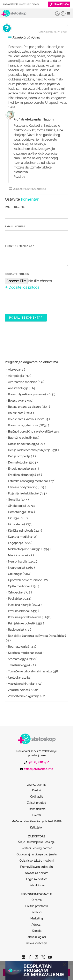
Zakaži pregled (37, 788)
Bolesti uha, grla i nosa (23, 425)
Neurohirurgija (18, 562)
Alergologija (16, 376)
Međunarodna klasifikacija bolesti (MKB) (36, 807)
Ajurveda (14, 370)
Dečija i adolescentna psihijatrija (29, 450)
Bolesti (36, 800)
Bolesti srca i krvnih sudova (26, 419)
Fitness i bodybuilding (23, 487)
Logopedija (15, 543)
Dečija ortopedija (19, 456)
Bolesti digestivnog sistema (26, 394)
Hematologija (17, 512)
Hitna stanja (16, 524)
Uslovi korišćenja (36, 929)
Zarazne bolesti (18, 690)
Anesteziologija (18, 388)
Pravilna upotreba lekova (25, 617)
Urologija (14, 678)
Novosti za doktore (37, 858)
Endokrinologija (18, 469)
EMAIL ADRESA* (16, 226)
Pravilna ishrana (18, 611)
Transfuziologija (18, 665)
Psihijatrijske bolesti (21, 623)
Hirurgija (13, 518)
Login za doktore (37, 865)
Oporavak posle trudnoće (25, 580)
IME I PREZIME (15, 207)
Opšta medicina (18, 586)
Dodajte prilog (17, 274)
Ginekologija (16, 506)
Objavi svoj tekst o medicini (36, 846)
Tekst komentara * (19, 246)
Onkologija (15, 574)
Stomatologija (17, 659)
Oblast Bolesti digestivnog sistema (27, 189)
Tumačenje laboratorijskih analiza (30, 671)
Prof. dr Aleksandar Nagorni (34, 119)
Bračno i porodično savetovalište (30, 432)
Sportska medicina (20, 653)
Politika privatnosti (37, 891)
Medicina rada (17, 555)
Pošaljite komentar (26, 318)
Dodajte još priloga (22, 287)
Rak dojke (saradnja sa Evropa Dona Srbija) (36, 636)
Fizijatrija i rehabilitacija (23, 493)
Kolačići (36, 898)
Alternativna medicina (23, 382)
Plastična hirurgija (20, 605)
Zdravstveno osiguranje (24, 696)
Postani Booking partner (37, 834)
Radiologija (15, 630)
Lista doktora (36, 871)
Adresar (36, 910)
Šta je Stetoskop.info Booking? (37, 827)
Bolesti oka (15, 401)
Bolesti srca (16, 413)
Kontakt (37, 916)
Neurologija (16, 568)
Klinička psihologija (21, 531)
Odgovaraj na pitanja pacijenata (37, 840)
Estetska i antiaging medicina (27, 481)
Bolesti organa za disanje (25, 407)
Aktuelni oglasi (37, 922)
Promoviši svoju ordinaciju (36, 852)
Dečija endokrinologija (23, 444)
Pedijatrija (14, 599)
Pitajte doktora (37, 794)
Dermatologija (17, 463)
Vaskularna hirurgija (21, 684)
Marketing (37, 904)
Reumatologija (18, 647)
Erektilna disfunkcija (21, 475)
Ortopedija (15, 593)
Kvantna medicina (20, 537)
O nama (37, 885)
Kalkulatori (37, 813)
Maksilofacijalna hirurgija (24, 549)
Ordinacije (37, 782)
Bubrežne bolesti (19, 438)
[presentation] (34, 301)
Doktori (36, 776)
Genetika (14, 500)
